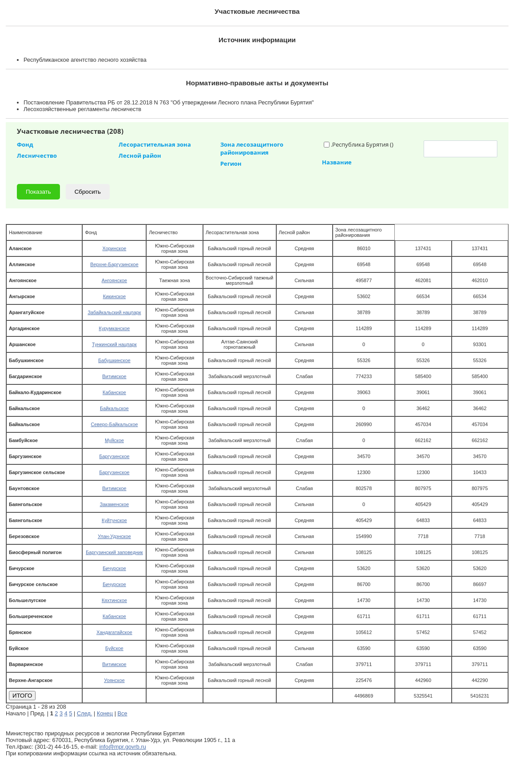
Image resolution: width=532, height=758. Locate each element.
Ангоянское (114, 280)
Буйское (114, 648)
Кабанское (114, 392)
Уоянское (114, 680)
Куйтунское (114, 520)
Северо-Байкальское (114, 424)
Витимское (114, 376)
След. (85, 713)
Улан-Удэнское (114, 536)
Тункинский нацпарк (114, 344)
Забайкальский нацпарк (114, 312)
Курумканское (115, 328)
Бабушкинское (114, 360)
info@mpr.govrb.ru (122, 747)
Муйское (114, 440)
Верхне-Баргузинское (114, 264)
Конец (105, 713)
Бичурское (114, 568)
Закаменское (115, 504)
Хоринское (115, 248)
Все (123, 713)
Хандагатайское (114, 632)
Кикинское (115, 296)
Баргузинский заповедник (114, 552)
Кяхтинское (114, 600)
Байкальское (114, 408)
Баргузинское (114, 456)
